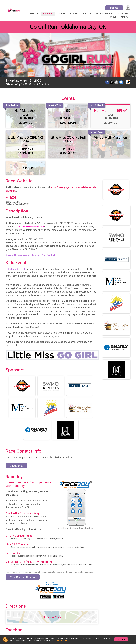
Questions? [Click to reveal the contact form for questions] (16, 466)
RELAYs (113, 17)
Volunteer (123, 14)
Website (34, 14)
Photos (87, 14)
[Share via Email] (116, 82)
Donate (114, 8)
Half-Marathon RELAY (110, 111)
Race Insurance (104, 14)
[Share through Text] (121, 82)
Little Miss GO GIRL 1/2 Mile (25, 139)
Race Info (48, 14)
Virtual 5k (26, 168)
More (124, 17)
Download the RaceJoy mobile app (23, 513)
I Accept (121, 639)
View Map (52, 617)
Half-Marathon (25, 111)
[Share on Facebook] (107, 82)
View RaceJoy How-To (23, 577)
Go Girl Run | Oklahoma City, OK (68, 27)
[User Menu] (128, 8)
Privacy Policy (62, 640)
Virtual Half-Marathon (110, 138)
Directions (44, 84)
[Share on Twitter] (112, 82)
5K (68, 111)
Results (74, 14)
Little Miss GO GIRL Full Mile (68, 139)
